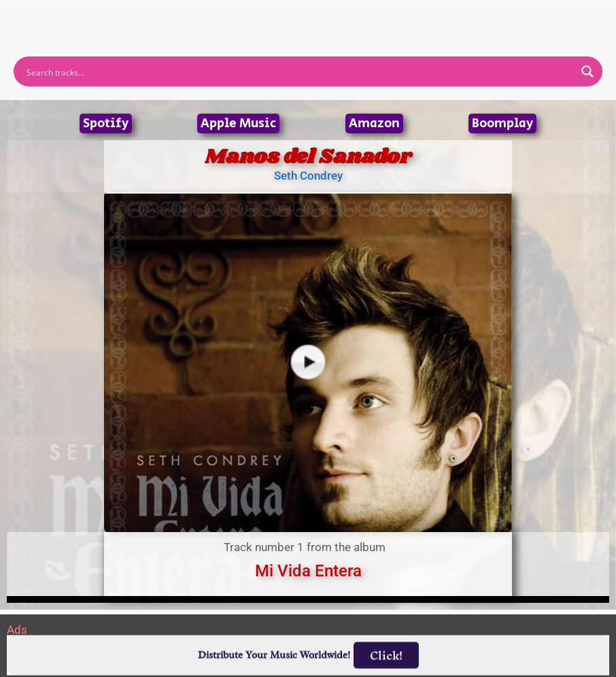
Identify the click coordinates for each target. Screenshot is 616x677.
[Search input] (299, 71)
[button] (308, 18)
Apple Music (238, 123)
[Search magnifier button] (587, 71)
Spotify (106, 123)
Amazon (374, 123)
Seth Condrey (308, 176)
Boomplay (502, 123)
